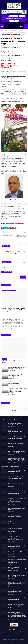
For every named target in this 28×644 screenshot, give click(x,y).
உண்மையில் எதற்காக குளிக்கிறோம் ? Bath (17, 509)
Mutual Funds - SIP (6, 34)
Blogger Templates (13, 640)
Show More (24, 403)
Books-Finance (9, 18)
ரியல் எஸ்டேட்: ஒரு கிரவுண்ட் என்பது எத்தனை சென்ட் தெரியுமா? (14, 361)
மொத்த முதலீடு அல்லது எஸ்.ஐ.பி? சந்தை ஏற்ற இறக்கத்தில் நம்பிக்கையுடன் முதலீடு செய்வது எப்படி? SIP (17, 561)
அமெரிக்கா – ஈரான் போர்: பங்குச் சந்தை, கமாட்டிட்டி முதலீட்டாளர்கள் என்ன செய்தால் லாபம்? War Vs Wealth (17, 538)
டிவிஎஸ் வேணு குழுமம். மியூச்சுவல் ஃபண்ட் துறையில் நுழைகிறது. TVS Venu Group (17, 606)
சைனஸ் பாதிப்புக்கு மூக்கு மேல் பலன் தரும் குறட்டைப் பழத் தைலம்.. (17, 437)
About (13, 636)
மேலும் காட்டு (23, 246)
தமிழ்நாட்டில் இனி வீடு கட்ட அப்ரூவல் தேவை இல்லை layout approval (17, 368)
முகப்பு (3, 31)
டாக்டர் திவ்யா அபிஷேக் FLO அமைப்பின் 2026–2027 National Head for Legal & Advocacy (17, 569)
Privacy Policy (14, 638)
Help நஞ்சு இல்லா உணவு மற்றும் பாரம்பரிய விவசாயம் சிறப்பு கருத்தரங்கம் (16, 375)
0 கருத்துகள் (24, 262)
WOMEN (16, 18)
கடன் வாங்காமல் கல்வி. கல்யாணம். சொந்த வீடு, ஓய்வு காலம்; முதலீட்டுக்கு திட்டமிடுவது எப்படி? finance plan (17, 459)
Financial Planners (14, 21)
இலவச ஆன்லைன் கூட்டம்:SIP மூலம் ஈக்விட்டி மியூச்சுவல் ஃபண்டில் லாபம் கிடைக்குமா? (17, 553)
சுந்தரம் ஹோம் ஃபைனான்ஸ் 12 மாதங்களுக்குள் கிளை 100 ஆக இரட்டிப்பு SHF (15, 530)
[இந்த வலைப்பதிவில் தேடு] (11, 277)
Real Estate (22, 16)
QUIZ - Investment (14, 16)
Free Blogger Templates (14, 641)
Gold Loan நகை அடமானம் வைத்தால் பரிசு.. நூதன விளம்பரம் (17, 383)
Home (8, 636)
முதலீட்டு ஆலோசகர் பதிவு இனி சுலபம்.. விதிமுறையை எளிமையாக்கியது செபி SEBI (17, 583)
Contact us (19, 636)
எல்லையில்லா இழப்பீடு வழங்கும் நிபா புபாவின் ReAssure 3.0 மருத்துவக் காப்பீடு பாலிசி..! (13, 309)
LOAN (21, 18)
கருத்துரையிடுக (5, 267)
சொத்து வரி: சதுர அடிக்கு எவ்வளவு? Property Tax (16, 522)
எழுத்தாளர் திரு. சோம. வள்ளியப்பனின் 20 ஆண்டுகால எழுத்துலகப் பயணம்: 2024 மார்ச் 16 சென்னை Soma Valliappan (17, 391)
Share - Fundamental (11, 31)
